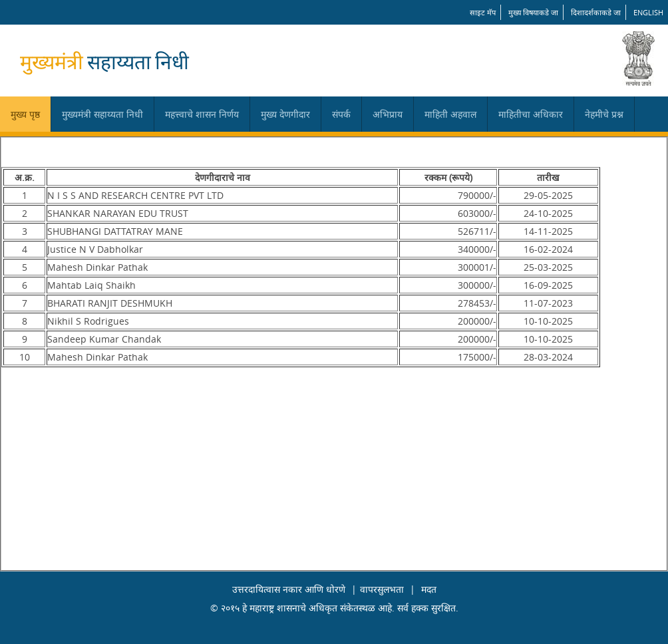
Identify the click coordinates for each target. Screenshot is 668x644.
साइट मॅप (483, 12)
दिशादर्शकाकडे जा (596, 12)
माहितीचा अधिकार (531, 114)
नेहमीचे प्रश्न (604, 114)
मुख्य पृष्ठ (25, 114)
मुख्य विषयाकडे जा (533, 12)
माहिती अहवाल (450, 114)
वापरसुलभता (382, 589)
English (648, 12)
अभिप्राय (388, 114)
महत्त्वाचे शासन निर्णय (202, 114)
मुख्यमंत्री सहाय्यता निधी (102, 114)
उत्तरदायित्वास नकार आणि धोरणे (289, 589)
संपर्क (341, 114)
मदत (429, 589)
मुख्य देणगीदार (285, 114)
